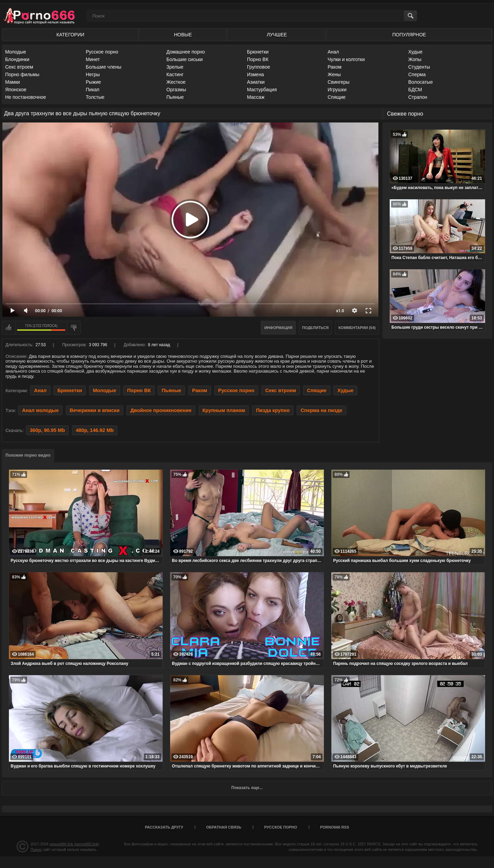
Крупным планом (224, 410)
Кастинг (175, 74)
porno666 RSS (334, 827)
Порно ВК (258, 59)
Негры (93, 74)
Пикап (93, 90)
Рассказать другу (164, 827)
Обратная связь (224, 827)
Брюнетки (258, 52)
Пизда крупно (273, 410)
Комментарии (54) (357, 328)
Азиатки (256, 82)
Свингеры (339, 82)
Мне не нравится (74, 328)
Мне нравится (9, 328)
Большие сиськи (185, 59)
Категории (70, 35)
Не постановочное (26, 97)
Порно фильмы (22, 74)
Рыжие (93, 82)
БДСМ (415, 90)
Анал (333, 52)
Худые (415, 52)
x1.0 (340, 311)
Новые (183, 35)
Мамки (13, 82)
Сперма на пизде (321, 410)
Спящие (337, 97)
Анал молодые (40, 410)
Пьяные (175, 97)
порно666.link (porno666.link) (75, 844)
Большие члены (104, 67)
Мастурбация (262, 90)
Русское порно (102, 52)
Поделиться (315, 328)
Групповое (258, 67)
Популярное (409, 35)
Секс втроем (19, 67)
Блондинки (17, 59)
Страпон (418, 97)
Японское (16, 90)
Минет (93, 59)
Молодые (16, 52)
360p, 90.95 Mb (47, 430)
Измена (255, 74)
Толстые (95, 97)
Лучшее (277, 35)
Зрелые (175, 67)
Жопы (415, 59)
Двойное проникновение (161, 410)
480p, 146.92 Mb (95, 430)
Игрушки (337, 90)
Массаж (256, 97)
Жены (334, 74)
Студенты (419, 67)
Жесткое (176, 82)
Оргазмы (176, 90)
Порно (36, 849)
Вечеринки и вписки (95, 410)
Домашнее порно (186, 52)
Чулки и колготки (346, 59)
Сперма (417, 74)
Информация (278, 328)
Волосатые (421, 82)
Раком (334, 67)
